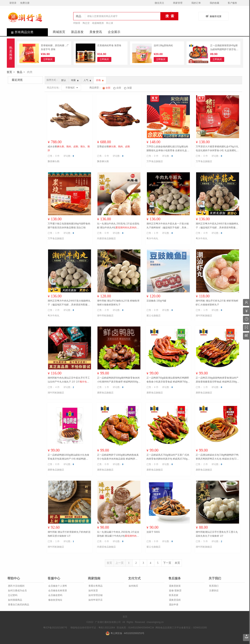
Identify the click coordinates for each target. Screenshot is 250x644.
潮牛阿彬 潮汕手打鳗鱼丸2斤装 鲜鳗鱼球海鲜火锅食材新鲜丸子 (118, 303)
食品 (20, 72)
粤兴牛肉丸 (152, 238)
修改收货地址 (55, 600)
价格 (100, 80)
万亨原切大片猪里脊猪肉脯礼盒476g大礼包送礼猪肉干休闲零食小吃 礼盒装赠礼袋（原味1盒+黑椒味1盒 (217, 149)
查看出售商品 (95, 586)
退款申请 (173, 605)
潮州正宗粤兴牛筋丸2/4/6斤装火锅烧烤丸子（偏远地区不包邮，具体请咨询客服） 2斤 (217, 226)
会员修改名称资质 (57, 591)
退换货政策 (175, 586)
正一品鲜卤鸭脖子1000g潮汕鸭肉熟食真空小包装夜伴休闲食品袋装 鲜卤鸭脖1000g (119, 457)
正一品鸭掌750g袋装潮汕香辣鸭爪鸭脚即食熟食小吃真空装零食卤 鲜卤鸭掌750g (168, 380)
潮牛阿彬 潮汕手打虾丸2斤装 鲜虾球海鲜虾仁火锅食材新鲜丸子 (217, 303)
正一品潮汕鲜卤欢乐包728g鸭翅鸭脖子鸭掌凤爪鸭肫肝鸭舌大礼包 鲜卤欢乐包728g (217, 457)
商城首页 (59, 32)
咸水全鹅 (69, 149)
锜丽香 (77, 23)
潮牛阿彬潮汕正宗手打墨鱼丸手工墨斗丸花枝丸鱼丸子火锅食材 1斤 (217, 534)
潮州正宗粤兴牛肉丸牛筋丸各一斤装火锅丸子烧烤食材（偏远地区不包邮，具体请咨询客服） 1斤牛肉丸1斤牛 (168, 226)
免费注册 (25, 3)
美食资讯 (96, 32)
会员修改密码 (55, 595)
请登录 (13, 3)
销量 (75, 80)
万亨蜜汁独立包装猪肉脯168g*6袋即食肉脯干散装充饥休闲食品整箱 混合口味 (69, 226)
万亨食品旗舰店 (155, 161)
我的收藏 (214, 3)
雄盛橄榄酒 (98, 23)
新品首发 (77, 32)
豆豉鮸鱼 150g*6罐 (156, 301)
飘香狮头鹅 (54, 161)
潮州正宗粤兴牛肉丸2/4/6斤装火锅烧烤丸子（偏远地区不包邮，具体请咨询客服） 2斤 (69, 303)
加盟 (128, 88)
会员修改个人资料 (57, 586)
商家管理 (178, 3)
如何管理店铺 (95, 595)
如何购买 (133, 586)
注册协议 (214, 591)
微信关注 (159, 3)
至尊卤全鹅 (113, 147)
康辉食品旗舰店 (105, 393)
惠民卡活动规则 (16, 586)
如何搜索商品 (15, 600)
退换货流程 (175, 600)
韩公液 (110, 23)
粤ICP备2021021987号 (55, 628)
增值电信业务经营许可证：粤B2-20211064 (93, 628)
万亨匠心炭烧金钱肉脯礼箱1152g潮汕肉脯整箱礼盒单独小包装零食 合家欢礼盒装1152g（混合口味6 (168, 149)
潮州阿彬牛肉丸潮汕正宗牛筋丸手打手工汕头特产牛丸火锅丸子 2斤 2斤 (69, 380)
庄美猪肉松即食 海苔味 (109, 45)
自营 (117, 88)
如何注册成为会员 (17, 591)
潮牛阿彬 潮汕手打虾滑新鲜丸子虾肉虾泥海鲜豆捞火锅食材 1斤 (69, 534)
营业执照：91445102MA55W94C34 (135, 628)
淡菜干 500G (153, 532)
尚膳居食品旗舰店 (106, 238)
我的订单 (196, 3)
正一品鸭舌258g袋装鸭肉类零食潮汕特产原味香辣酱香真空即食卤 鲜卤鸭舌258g (217, 380)
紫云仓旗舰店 (154, 316)
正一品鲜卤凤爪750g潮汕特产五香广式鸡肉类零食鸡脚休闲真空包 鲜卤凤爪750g (168, 457)
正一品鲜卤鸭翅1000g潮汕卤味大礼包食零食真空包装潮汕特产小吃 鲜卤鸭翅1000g (69, 457)
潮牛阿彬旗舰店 (105, 316)
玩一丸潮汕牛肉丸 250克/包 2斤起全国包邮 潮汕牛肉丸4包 (118, 226)
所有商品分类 (20, 32)
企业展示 (114, 32)
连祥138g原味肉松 (163, 45)
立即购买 (48, 59)
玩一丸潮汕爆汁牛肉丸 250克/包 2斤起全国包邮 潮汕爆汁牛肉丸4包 (118, 534)
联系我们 (214, 586)
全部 (106, 88)
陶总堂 (86, 23)
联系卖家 (173, 595)
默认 (64, 80)
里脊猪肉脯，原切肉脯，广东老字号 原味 (55, 47)
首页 (9, 72)
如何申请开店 (95, 600)
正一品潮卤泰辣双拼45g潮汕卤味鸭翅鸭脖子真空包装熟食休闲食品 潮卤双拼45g (224, 48)
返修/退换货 (175, 591)
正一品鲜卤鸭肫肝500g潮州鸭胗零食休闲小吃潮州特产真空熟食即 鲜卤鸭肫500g (119, 380)
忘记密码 (12, 595)
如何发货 (93, 591)
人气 (87, 80)
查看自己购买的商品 (18, 605)
